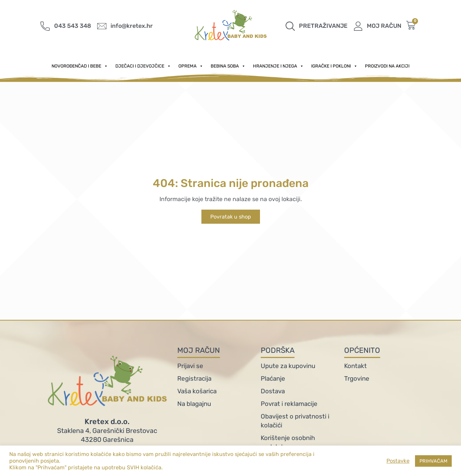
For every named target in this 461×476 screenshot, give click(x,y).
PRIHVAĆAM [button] (433, 461)
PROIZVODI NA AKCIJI (387, 66)
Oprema (191, 66)
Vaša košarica (197, 391)
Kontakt (355, 366)
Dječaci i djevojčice (143, 66)
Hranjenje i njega (278, 66)
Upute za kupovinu (288, 366)
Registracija (194, 378)
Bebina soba (228, 66)
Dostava (273, 391)
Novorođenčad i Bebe (80, 66)
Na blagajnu (194, 404)
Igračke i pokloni (334, 66)
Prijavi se (190, 366)
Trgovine (357, 378)
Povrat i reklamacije (289, 404)
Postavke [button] (398, 461)
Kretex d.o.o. (107, 421)
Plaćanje (273, 378)
